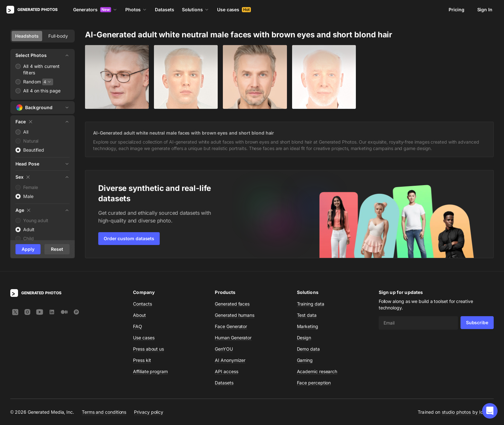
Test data (307, 315)
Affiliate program (150, 371)
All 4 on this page (42, 91)
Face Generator (231, 326)
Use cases (234, 9)
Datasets (164, 9)
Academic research (317, 371)
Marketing (308, 326)
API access (226, 371)
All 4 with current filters (42, 69)
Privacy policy (149, 412)
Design (304, 338)
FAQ (138, 326)
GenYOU (224, 349)
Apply (28, 249)
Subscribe (477, 322)
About (139, 315)
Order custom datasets (129, 238)
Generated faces (232, 304)
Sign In (485, 9)
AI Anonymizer (230, 360)
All (26, 132)
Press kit (142, 360)
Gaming (305, 360)
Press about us (148, 349)
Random (32, 82)
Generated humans (235, 315)
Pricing (456, 9)
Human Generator (233, 338)
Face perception (314, 383)
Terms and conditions (104, 412)
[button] (490, 411)
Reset (57, 249)
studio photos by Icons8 (468, 412)
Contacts (142, 304)
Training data (311, 304)
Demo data (308, 349)
